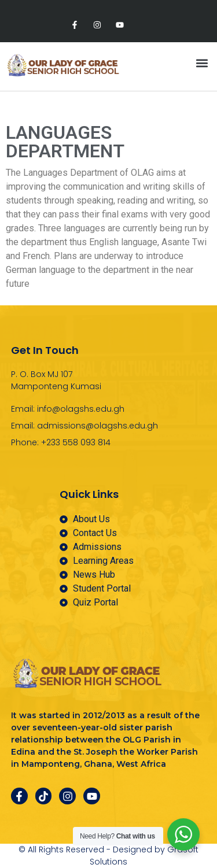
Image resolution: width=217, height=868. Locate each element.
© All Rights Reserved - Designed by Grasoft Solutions (108, 856)
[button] (202, 63)
